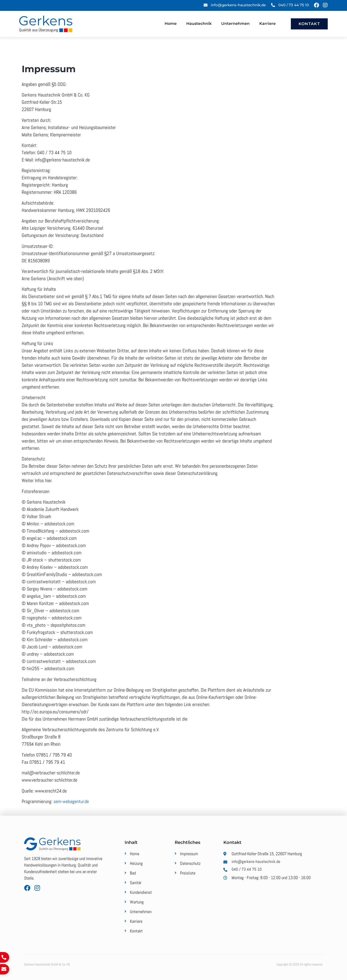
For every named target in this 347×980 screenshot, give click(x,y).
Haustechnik (199, 24)
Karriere (267, 24)
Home (171, 24)
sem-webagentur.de (71, 801)
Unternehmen (235, 24)
